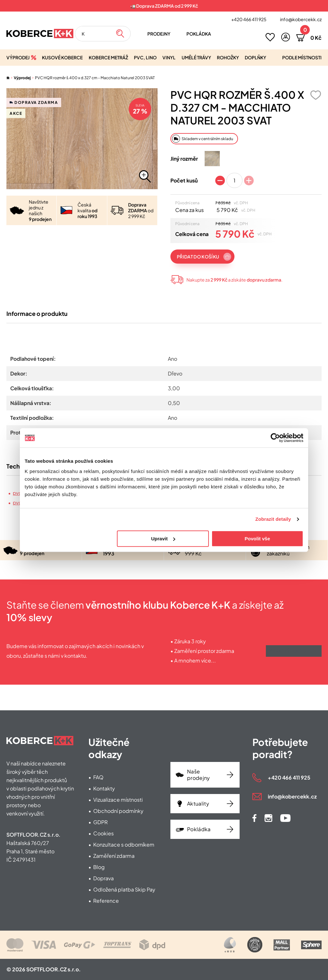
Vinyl (169, 57)
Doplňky (255, 57)
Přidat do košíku (198, 257)
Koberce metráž (108, 57)
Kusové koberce (62, 57)
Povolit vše (257, 539)
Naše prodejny (199, 775)
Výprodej (18, 57)
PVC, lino (145, 57)
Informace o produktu (37, 317)
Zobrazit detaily (273, 519)
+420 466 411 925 (249, 19)
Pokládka (199, 34)
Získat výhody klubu (294, 657)
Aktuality (198, 803)
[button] (286, 37)
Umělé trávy (196, 57)
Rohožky (228, 57)
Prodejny (159, 34)
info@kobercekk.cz (301, 19)
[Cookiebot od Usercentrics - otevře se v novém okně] (275, 438)
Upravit (163, 539)
